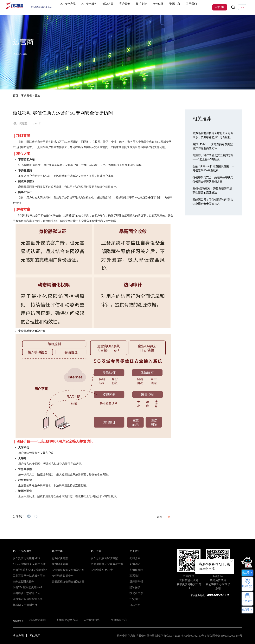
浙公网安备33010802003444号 (225, 636)
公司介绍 (134, 558)
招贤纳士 (134, 599)
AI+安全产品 (74, 7)
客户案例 (121, 7)
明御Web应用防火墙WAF (24, 588)
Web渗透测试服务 (21, 582)
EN (242, 7)
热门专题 (95, 551)
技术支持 (134, 7)
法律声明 (18, 636)
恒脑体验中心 (120, 621)
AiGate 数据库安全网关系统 (26, 564)
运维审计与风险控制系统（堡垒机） (30, 599)
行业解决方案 (58, 558)
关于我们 (175, 7)
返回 (163, 517)
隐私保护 (134, 588)
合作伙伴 (148, 7)
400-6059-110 (219, 595)
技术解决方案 (58, 564)
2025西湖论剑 (36, 621)
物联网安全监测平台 (22, 605)
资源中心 (162, 7)
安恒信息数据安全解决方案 (65, 570)
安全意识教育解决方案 (101, 558)
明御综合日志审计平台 (23, 593)
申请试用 (220, 7)
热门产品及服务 (20, 551)
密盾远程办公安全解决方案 (65, 582)
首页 (16, 96)
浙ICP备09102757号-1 (193, 636)
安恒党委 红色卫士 (100, 570)
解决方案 (107, 7)
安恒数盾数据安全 (60, 576)
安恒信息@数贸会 (66, 621)
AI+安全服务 (92, 7)
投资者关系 (135, 593)
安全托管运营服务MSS (23, 558)
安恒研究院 (135, 570)
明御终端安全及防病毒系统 (26, 570)
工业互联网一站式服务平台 (26, 576)
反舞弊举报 (135, 582)
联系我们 (134, 576)
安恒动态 (134, 564)
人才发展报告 (92, 621)
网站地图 (35, 636)
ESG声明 (134, 605)
